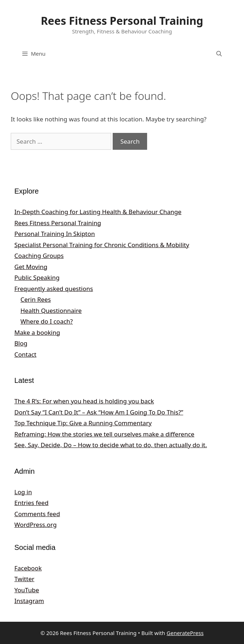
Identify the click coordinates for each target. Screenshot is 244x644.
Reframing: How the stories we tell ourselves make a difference (104, 434)
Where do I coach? (47, 321)
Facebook (28, 568)
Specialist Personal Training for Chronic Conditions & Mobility (102, 245)
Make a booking (37, 332)
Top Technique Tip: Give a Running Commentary (83, 423)
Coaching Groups (39, 256)
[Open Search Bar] (219, 54)
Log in (23, 492)
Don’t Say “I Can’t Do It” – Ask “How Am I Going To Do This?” (99, 412)
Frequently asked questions (54, 289)
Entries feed (31, 503)
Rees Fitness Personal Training (122, 21)
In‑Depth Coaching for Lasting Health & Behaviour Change (98, 212)
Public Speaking (37, 277)
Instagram (29, 601)
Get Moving (31, 267)
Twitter (24, 579)
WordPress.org (36, 525)
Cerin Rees (36, 299)
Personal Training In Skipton (55, 234)
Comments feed (37, 514)
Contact (25, 354)
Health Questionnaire (51, 311)
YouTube (27, 590)
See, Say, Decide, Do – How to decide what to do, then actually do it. (111, 445)
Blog (21, 343)
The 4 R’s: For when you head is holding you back (84, 401)
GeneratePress (185, 633)
